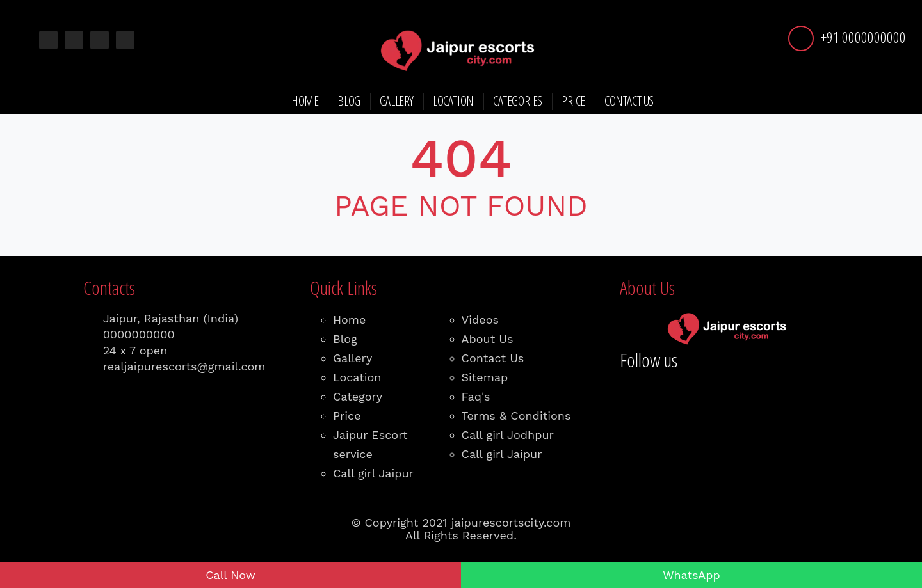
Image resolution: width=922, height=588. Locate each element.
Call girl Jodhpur (508, 435)
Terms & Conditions (516, 416)
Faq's (476, 396)
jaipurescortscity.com (511, 522)
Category (358, 396)
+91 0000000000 (863, 37)
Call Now (230, 575)
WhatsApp (691, 575)
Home (305, 101)
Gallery (397, 101)
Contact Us (629, 101)
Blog (349, 101)
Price (573, 101)
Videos (480, 320)
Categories (518, 101)
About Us (488, 339)
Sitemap (485, 377)
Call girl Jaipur (373, 473)
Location (453, 101)
